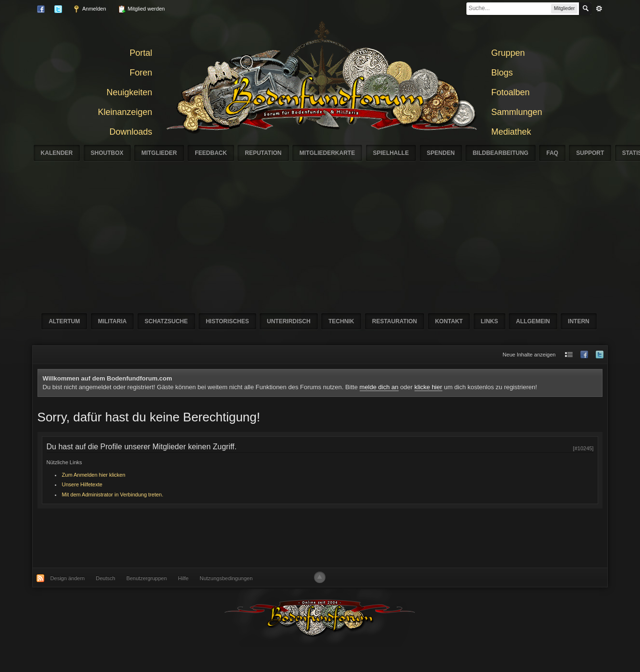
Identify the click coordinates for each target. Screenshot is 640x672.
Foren (141, 73)
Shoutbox (107, 153)
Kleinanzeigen (125, 112)
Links (489, 321)
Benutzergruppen (147, 578)
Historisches (227, 321)
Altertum (64, 321)
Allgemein (533, 321)
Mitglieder (159, 153)
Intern (579, 321)
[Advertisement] (347, 233)
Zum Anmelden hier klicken (94, 475)
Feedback (211, 153)
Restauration (395, 321)
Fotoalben (511, 92)
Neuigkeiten (129, 92)
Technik (341, 321)
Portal (141, 53)
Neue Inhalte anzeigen (529, 355)
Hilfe (183, 578)
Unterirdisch (289, 321)
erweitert (599, 9)
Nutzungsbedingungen (226, 578)
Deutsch (105, 578)
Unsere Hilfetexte (82, 484)
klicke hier (428, 387)
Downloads (131, 132)
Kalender (57, 153)
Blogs (502, 73)
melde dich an (379, 387)
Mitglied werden (141, 9)
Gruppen (508, 53)
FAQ (552, 153)
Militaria (113, 321)
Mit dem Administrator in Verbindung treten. (113, 494)
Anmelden (89, 9)
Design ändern (68, 578)
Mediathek (511, 132)
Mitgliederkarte (327, 153)
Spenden (441, 153)
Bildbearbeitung (501, 153)
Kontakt (449, 321)
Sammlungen (517, 112)
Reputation (263, 153)
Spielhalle (391, 153)
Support (590, 153)
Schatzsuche (166, 321)
